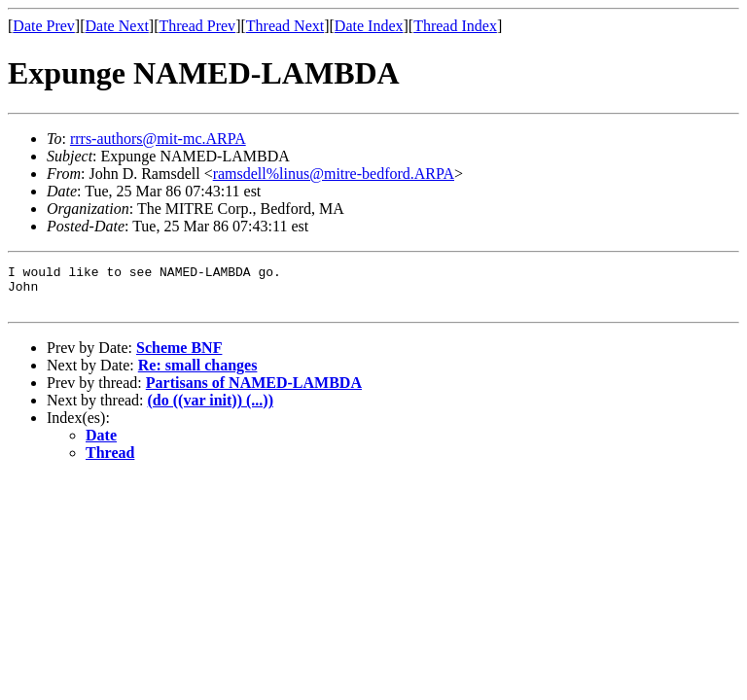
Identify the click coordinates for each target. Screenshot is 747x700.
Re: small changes (198, 374)
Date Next (117, 26)
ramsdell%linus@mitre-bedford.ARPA (334, 174)
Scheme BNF (179, 356)
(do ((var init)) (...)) (211, 409)
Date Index (369, 26)
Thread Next (285, 26)
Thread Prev (197, 26)
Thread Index (455, 26)
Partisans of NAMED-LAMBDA (254, 391)
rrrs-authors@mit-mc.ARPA (158, 139)
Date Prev (44, 26)
